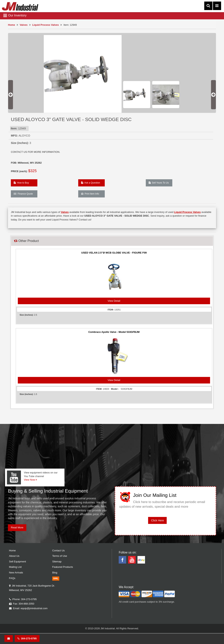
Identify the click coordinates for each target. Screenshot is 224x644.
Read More (17, 527)
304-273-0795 (27, 638)
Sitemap (57, 562)
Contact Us (58, 550)
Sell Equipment (18, 562)
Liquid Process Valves (45, 25)
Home (11, 25)
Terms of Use (60, 556)
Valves (24, 25)
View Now (30, 480)
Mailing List (15, 567)
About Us (14, 556)
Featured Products (63, 567)
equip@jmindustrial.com (34, 608)
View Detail (114, 301)
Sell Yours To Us (159, 183)
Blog (55, 573)
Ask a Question (91, 183)
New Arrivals (16, 573)
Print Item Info (90, 194)
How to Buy (21, 183)
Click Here (157, 520)
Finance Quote (23, 194)
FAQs (12, 578)
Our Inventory (15, 15)
